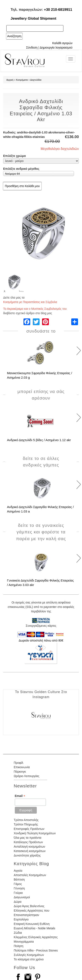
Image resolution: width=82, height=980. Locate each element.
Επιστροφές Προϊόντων (29, 829)
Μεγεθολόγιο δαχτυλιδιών (60, 149)
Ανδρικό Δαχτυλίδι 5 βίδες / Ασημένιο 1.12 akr (39, 440)
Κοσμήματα (22, 80)
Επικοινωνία (22, 767)
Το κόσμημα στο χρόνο (29, 959)
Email (20, 796)
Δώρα (18, 902)
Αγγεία (18, 871)
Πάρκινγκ (20, 772)
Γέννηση (19, 888)
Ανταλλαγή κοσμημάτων (29, 847)
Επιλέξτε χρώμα (14, 156)
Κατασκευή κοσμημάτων (30, 851)
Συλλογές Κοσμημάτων (29, 955)
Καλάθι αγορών (62, 43)
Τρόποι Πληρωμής (26, 824)
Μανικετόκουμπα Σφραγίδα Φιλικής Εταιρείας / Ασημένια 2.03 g (40, 375)
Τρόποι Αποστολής (26, 820)
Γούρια (18, 893)
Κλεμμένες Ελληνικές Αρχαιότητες (36, 937)
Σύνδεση (32, 48)
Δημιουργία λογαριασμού (56, 48)
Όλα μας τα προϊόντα (27, 838)
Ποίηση (18, 946)
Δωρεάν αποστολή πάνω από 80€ (41, 640)
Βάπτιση (19, 879)
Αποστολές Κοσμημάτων (30, 875)
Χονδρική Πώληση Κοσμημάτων (35, 833)
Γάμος (18, 884)
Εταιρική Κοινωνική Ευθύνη (32, 924)
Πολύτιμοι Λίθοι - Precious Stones (36, 950)
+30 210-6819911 (58, 10)
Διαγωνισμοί (22, 897)
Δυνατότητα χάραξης (27, 855)
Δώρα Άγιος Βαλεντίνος (29, 906)
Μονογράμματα (24, 942)
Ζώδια (18, 933)
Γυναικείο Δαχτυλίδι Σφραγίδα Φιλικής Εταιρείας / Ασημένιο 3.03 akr (40, 583)
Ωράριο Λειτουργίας (27, 776)
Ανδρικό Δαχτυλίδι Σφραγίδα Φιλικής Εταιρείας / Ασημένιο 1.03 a (40, 509)
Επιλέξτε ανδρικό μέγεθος (21, 169)
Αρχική (10, 80)
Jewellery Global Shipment (33, 18)
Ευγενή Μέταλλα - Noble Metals (34, 928)
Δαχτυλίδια (36, 80)
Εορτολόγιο (21, 919)
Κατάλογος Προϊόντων (28, 842)
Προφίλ (18, 763)
